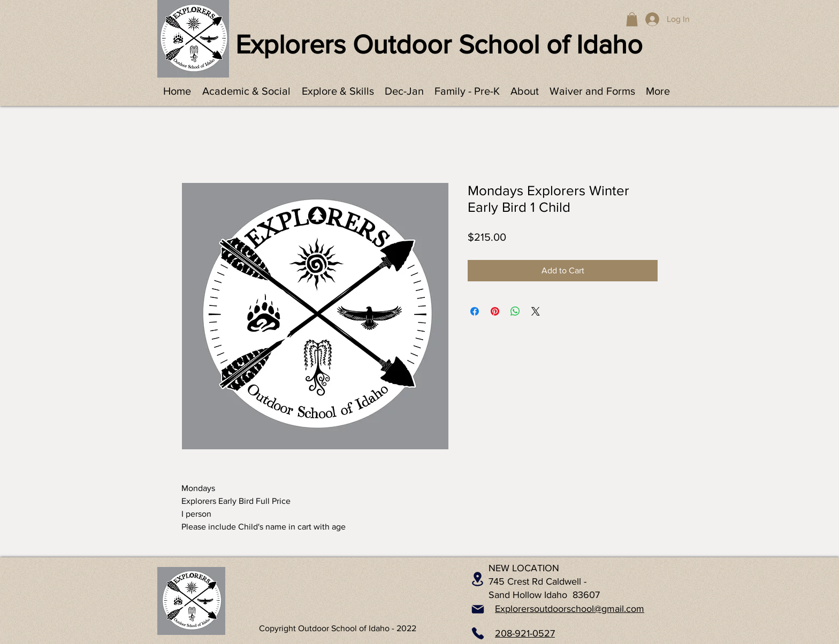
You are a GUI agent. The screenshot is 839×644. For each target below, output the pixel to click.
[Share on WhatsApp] (515, 311)
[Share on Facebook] (475, 311)
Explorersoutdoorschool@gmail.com (570, 609)
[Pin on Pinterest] (495, 311)
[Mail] (478, 609)
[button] (632, 19)
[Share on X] (536, 311)
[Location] (478, 579)
